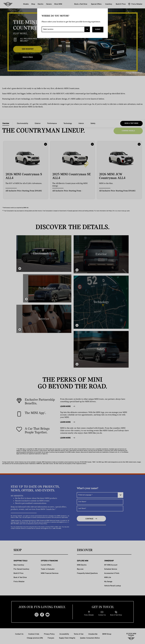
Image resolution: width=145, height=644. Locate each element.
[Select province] (66, 29)
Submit (98, 29)
